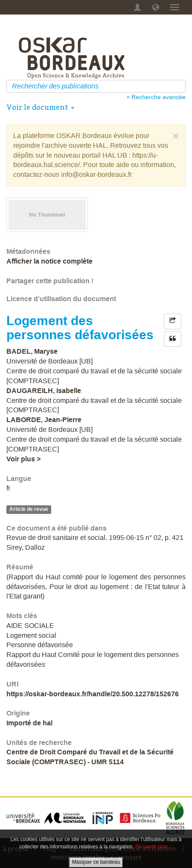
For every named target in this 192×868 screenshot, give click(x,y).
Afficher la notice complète (49, 261)
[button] (156, 7)
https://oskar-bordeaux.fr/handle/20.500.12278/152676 (93, 694)
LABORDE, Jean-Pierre (44, 420)
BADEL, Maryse (32, 351)
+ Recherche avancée (156, 97)
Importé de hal (29, 723)
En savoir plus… (154, 847)
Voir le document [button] (40, 107)
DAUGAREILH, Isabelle (44, 391)
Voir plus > (23, 459)
